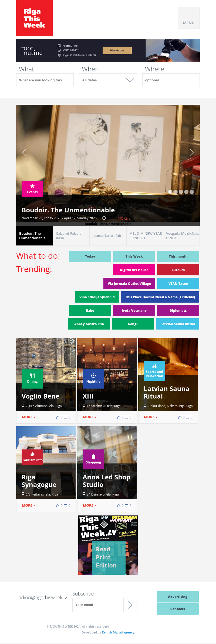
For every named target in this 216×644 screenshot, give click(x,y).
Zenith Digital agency (118, 632)
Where (155, 69)
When (90, 69)
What (26, 69)
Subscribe (83, 594)
